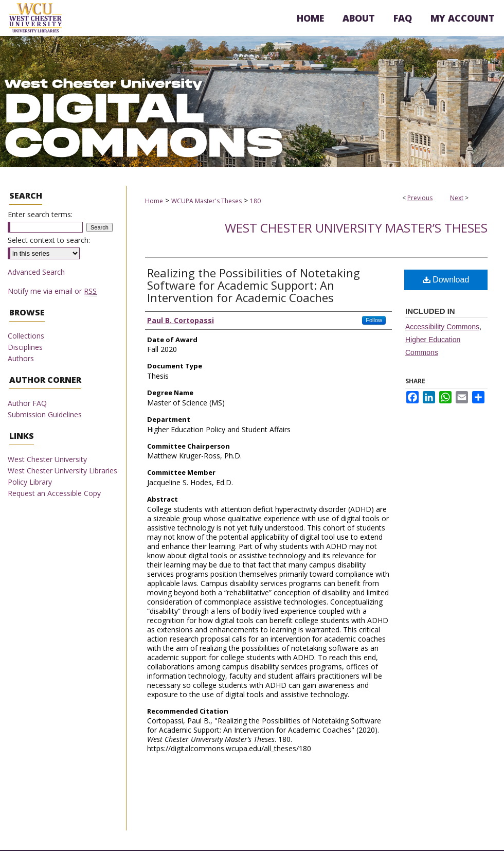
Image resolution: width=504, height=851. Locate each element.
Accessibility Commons (442, 327)
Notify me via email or (52, 291)
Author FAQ (27, 403)
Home (154, 201)
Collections (26, 336)
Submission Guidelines (45, 414)
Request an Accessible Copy (54, 493)
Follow (374, 320)
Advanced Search (36, 272)
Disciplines (25, 347)
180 (255, 201)
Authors (21, 358)
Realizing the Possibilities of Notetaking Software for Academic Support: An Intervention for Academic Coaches (254, 285)
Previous (420, 198)
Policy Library (30, 482)
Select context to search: (49, 240)
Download (446, 280)
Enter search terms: (40, 214)
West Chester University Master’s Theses (356, 228)
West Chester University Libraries (62, 471)
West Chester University (47, 459)
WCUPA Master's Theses (206, 201)
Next (457, 198)
